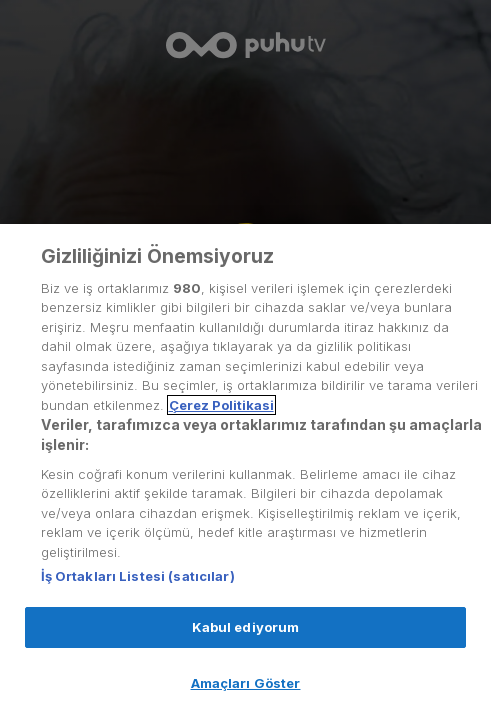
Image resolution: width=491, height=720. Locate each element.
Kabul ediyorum (246, 627)
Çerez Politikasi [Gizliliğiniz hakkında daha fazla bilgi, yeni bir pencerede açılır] (221, 405)
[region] (245, 472)
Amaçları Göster (246, 683)
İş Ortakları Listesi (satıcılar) (138, 576)
